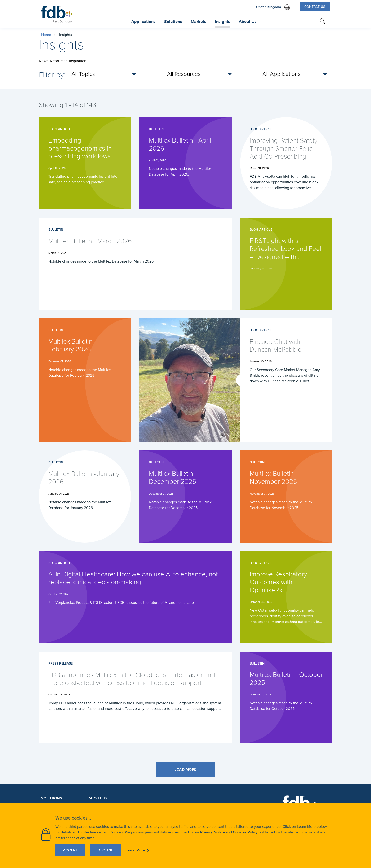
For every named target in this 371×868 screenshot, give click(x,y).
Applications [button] (144, 22)
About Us (98, 798)
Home (46, 35)
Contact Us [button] (315, 7)
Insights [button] (223, 22)
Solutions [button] (173, 22)
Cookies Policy (245, 832)
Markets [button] (199, 22)
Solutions (52, 798)
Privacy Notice (212, 832)
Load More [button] (185, 769)
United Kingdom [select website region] (273, 7)
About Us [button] (248, 22)
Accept (70, 850)
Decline (106, 850)
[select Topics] (106, 74)
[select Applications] (297, 74)
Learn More (135, 850)
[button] (323, 21)
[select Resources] (201, 74)
